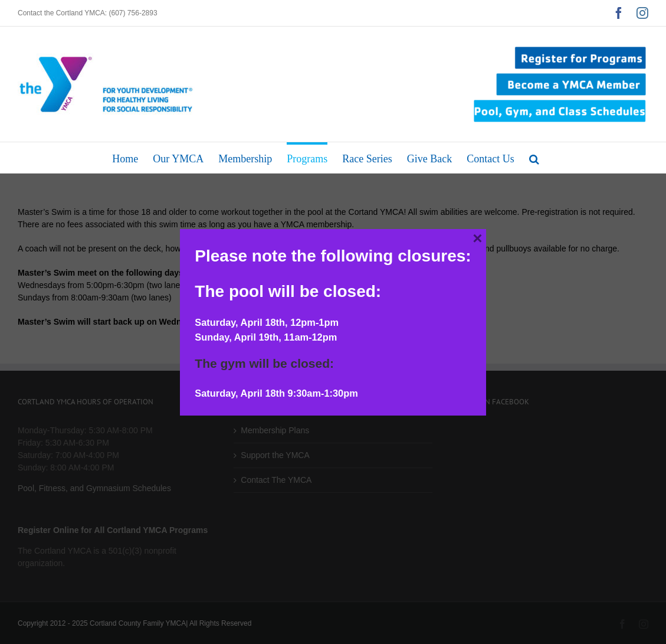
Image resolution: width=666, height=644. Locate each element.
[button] (534, 158)
